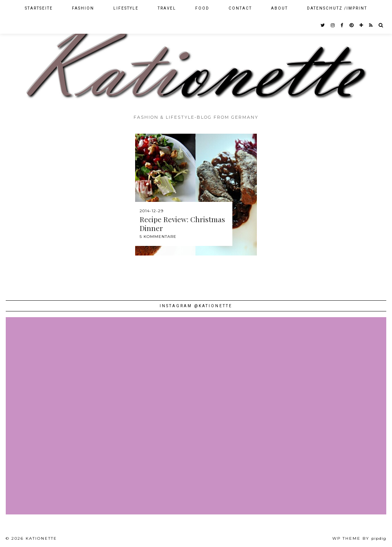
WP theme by (359, 538)
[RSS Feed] (371, 25)
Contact (240, 8)
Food (202, 8)
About (279, 8)
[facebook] (342, 25)
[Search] (381, 25)
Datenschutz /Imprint (337, 8)
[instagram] (333, 25)
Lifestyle (126, 8)
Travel (167, 8)
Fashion (83, 8)
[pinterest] (352, 25)
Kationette (41, 538)
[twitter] (323, 25)
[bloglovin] (362, 25)
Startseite (39, 8)
